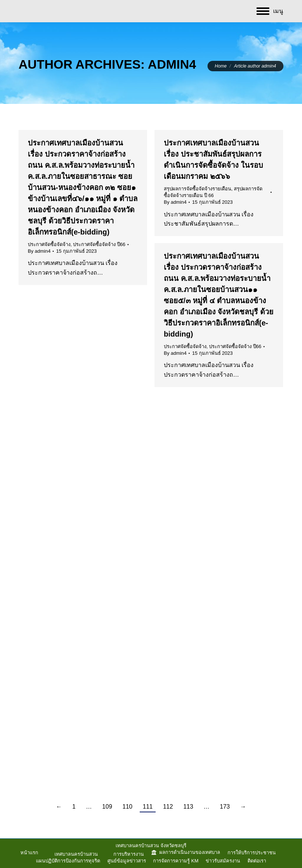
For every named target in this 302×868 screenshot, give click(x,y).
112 (168, 807)
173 (225, 807)
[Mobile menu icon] (270, 11)
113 (188, 807)
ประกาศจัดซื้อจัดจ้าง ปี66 (99, 244)
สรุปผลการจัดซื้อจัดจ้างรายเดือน (198, 189)
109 (107, 807)
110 (128, 807)
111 (148, 807)
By (39, 251)
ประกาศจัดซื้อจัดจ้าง (49, 244)
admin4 (172, 64)
